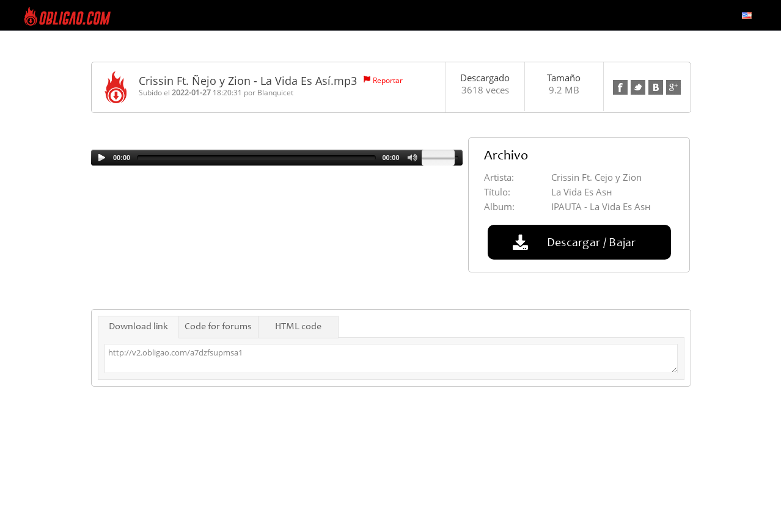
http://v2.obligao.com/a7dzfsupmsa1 (391, 359)
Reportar (388, 80)
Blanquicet (275, 93)
